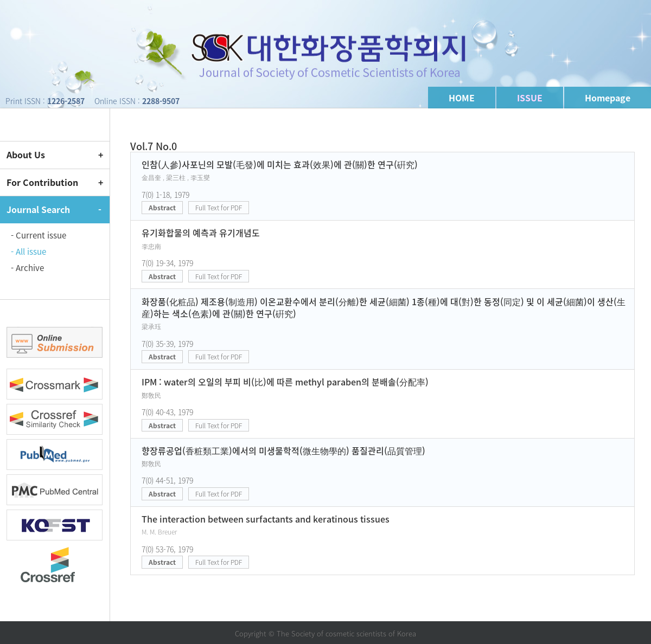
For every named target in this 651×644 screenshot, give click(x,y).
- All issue (28, 252)
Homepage (608, 98)
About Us (26, 154)
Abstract (162, 208)
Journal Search (38, 209)
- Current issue (39, 235)
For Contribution (42, 182)
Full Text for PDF (219, 208)
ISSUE (530, 98)
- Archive (27, 268)
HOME (462, 98)
